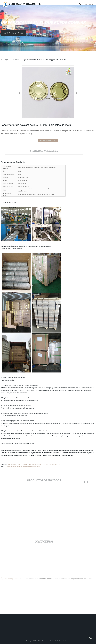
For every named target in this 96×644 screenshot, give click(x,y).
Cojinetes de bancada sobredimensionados (16, 453)
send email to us (48, 140)
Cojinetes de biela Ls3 (60, 453)
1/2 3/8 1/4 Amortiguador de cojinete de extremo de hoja (22, 466)
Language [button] (89, 4)
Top (91, 638)
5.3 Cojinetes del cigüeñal (76, 450)
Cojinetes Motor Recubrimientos (41, 453)
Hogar (6, 60)
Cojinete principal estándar (77, 453)
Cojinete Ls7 (89, 450)
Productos (15, 60)
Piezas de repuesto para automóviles (54, 450)
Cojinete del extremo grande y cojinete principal (57, 455)
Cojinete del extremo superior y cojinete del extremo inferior (21, 450)
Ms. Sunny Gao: (9, 582)
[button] (73, 5)
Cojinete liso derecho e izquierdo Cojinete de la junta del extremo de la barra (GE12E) (34, 464)
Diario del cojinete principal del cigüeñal (27, 455)
